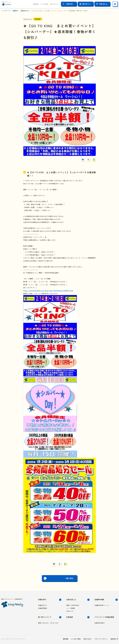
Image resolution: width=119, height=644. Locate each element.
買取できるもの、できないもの (48, 623)
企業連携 (70, 617)
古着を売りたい (87, 4)
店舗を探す (70, 4)
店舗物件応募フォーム (102, 605)
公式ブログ (70, 611)
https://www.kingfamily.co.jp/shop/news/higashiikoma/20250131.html (48, 291)
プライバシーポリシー (101, 639)
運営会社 (113, 639)
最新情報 (36, 4)
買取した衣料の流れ (73, 605)
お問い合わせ (54, 4)
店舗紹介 (15, 11)
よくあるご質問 (76, 639)
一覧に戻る (69, 578)
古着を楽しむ (103, 4)
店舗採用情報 (42, 608)
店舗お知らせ (25, 11)
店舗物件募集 (99, 599)
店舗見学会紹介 (100, 623)
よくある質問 (44, 4)
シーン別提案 (71, 608)
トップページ (6, 11)
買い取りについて (45, 617)
